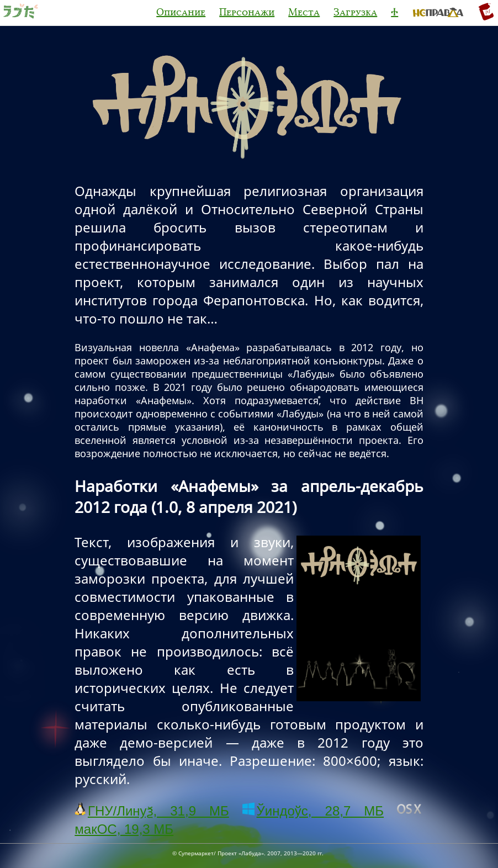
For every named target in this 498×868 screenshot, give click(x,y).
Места (304, 12)
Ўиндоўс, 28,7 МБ (313, 811)
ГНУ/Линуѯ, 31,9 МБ (152, 811)
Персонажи (247, 12)
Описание (181, 12)
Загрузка (355, 12)
